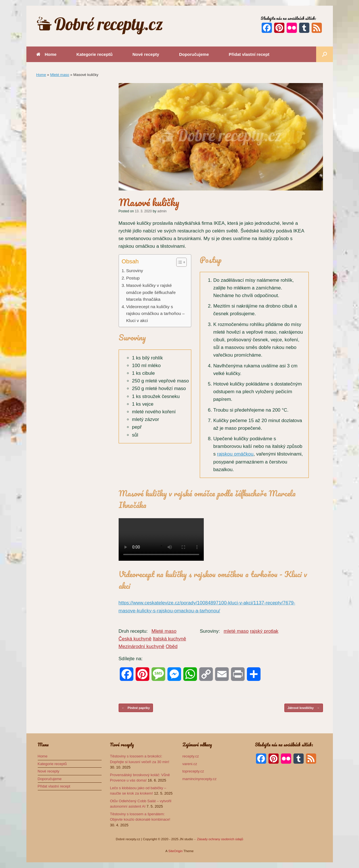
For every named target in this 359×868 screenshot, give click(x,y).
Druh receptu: (133, 631)
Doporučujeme (194, 54)
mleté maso (236, 631)
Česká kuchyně (135, 639)
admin (162, 211)
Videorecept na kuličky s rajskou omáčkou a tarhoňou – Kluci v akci (155, 314)
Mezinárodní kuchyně (142, 646)
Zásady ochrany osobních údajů (220, 839)
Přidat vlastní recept (249, 54)
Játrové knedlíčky (304, 708)
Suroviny (135, 271)
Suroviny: (210, 631)
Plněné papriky (136, 708)
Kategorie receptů (95, 54)
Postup (133, 278)
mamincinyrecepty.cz (200, 779)
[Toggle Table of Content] (179, 262)
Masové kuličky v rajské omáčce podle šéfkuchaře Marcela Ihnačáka (151, 292)
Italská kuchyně (169, 639)
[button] (325, 54)
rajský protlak (264, 631)
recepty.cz (191, 756)
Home (47, 54)
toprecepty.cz (193, 771)
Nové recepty (146, 54)
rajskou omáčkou (235, 454)
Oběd (172, 646)
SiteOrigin (176, 851)
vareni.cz (190, 764)
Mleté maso (60, 75)
